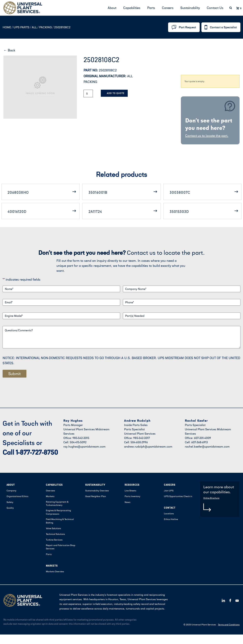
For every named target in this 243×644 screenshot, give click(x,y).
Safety (10, 502)
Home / (8, 27)
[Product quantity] (88, 93)
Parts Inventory (132, 496)
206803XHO (18, 192)
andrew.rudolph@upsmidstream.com (148, 446)
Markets (50, 496)
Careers (168, 8)
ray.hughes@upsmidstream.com (84, 446)
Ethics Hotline (171, 519)
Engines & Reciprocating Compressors (58, 512)
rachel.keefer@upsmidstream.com (207, 446)
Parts (151, 8)
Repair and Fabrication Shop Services (61, 547)
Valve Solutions (53, 528)
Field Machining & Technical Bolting (60, 521)
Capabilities (132, 8)
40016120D (17, 211)
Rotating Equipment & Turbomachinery (57, 503)
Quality (10, 508)
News (127, 502)
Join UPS (169, 491)
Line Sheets (130, 491)
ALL (34, 27)
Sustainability (190, 8)
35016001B (98, 192)
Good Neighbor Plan (96, 496)
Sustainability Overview (97, 491)
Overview (50, 491)
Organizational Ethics (17, 496)
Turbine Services (54, 540)
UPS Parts (22, 27)
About (112, 8)
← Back (9, 50)
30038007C (180, 192)
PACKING (45, 27)
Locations (169, 513)
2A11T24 (95, 211)
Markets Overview (55, 571)
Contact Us (215, 8)
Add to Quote (116, 93)
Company (11, 491)
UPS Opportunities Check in (178, 496)
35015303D (179, 211)
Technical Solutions (55, 534)
